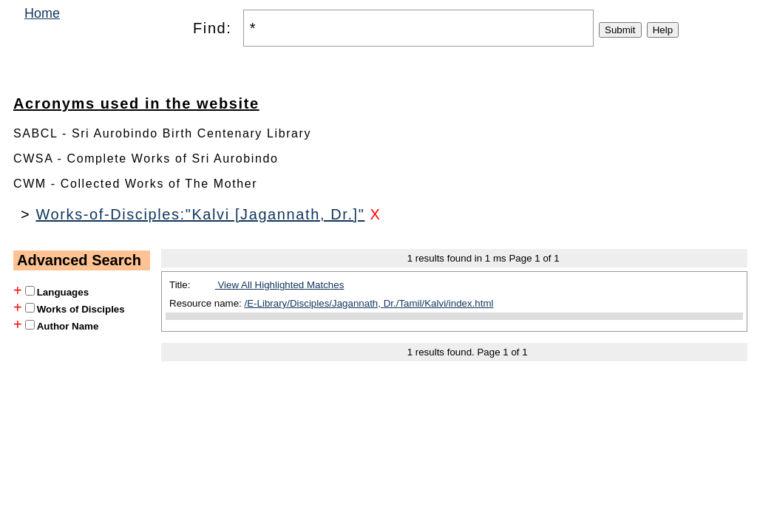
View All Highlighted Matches (280, 285)
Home (42, 13)
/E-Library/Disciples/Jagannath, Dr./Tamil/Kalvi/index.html (369, 303)
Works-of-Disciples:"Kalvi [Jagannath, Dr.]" (200, 214)
